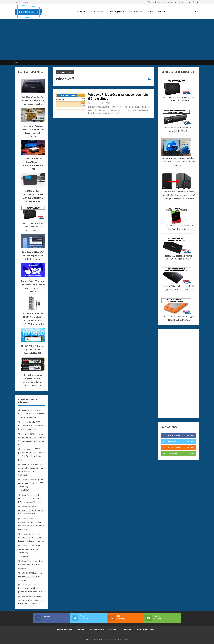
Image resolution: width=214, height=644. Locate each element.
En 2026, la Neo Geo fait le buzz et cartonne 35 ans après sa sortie (31, 414)
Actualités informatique (67, 96)
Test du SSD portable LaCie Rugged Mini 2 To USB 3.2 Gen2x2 (179, 318)
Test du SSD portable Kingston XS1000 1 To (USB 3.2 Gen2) (179, 257)
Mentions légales (96, 630)
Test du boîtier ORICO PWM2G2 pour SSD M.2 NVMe (179, 129)
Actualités (80, 12)
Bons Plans (163, 12)
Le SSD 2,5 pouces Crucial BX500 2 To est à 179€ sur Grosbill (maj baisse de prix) (33, 196)
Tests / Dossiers (97, 12)
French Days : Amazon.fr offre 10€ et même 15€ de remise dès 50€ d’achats (33, 131)
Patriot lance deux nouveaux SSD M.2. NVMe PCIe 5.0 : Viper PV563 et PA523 (33, 380)
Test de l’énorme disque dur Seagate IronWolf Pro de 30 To (179, 227)
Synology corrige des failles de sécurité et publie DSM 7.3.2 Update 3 (31, 600)
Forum (151, 12)
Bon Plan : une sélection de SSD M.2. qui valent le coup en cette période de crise (31, 537)
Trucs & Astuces (136, 12)
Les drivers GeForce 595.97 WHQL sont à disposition (31, 564)
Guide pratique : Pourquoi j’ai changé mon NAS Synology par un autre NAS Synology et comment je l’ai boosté (179, 195)
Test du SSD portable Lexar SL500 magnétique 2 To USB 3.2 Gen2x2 (179, 288)
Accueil (18, 2)
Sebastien (26, 410)
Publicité (112, 630)
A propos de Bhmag (64, 630)
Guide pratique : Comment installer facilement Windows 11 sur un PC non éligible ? (179, 161)
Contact (25, 2)
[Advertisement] (107, 40)
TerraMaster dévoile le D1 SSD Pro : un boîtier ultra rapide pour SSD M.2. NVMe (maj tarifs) (33, 319)
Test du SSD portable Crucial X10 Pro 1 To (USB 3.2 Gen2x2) (179, 99)
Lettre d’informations (145, 630)
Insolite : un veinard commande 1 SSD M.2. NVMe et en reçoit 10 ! (31, 499)
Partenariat (126, 630)
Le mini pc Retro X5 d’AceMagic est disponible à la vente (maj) (33, 164)
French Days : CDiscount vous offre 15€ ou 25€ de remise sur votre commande (33, 286)
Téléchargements (116, 12)
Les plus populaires (31, 72)
